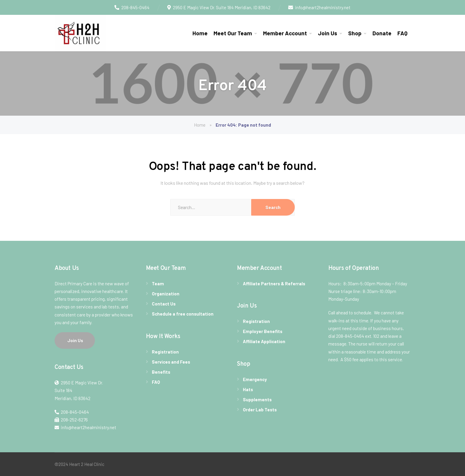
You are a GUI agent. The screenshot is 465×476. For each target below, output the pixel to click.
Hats (248, 389)
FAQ (402, 33)
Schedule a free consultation (183, 314)
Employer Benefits (263, 331)
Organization (166, 294)
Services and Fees (171, 362)
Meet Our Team (233, 33)
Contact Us (164, 304)
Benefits (161, 372)
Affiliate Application (264, 341)
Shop (355, 33)
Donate (382, 33)
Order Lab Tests (260, 410)
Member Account (285, 33)
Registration (165, 352)
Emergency (255, 379)
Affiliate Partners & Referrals (274, 284)
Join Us (328, 33)
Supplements (257, 399)
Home (200, 33)
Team (158, 284)
